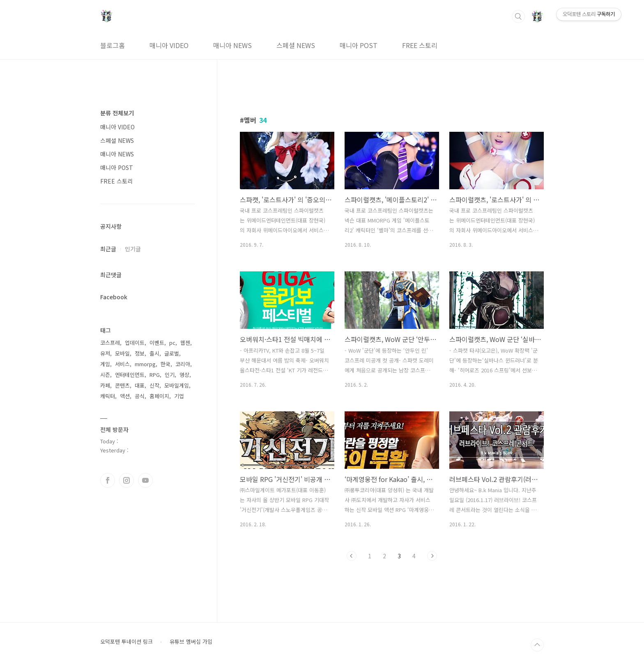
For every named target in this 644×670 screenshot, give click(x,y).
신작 (154, 385)
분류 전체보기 (117, 113)
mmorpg (145, 364)
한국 (166, 364)
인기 (170, 375)
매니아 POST (359, 45)
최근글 (108, 249)
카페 (105, 385)
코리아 (183, 364)
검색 (518, 16)
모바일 (122, 353)
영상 (184, 375)
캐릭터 (108, 396)
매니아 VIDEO (169, 45)
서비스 (122, 364)
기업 (179, 396)
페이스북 (108, 480)
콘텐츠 (122, 385)
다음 (432, 556)
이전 (352, 556)
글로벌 (172, 353)
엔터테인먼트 (130, 375)
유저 (105, 353)
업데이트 (135, 343)
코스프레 (110, 343)
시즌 (105, 375)
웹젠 (185, 343)
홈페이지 (159, 396)
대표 (140, 385)
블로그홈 (113, 45)
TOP (537, 645)
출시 (154, 353)
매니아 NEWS (232, 45)
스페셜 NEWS (296, 45)
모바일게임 (177, 385)
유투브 (145, 480)
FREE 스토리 (420, 45)
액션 (125, 396)
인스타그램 (126, 480)
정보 (140, 353)
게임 (105, 364)
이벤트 (157, 343)
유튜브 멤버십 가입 (191, 642)
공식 (140, 396)
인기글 (133, 249)
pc (172, 343)
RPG (155, 375)
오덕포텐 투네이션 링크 (126, 642)
